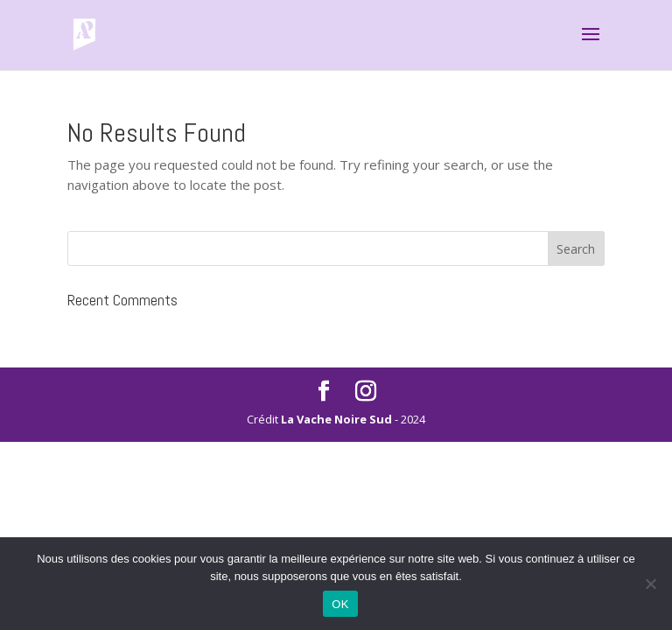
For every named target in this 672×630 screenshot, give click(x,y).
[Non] (650, 584)
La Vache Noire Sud (336, 419)
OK (340, 604)
